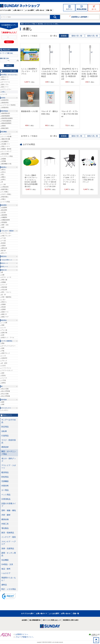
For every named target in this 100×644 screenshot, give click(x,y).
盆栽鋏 (4, 309)
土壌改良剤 (5, 187)
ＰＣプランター (6, 233)
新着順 (64, 36)
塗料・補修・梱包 (9, 510)
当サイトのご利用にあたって (52, 620)
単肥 (3, 227)
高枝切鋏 (4, 287)
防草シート (4, 267)
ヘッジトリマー (6, 134)
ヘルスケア (6, 573)
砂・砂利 (4, 363)
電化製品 (5, 528)
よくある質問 (29, 10)
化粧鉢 (4, 246)
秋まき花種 (5, 394)
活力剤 (4, 212)
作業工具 (5, 524)
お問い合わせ (40, 10)
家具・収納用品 (8, 533)
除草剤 (3, 98)
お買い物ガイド (18, 10)
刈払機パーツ (6, 144)
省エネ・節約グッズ (9, 460)
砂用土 (4, 179)
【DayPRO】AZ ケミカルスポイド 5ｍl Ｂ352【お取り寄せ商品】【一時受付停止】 (70, 74)
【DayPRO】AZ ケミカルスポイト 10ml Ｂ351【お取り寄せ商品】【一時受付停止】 (90, 74)
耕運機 (4, 159)
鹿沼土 (4, 170)
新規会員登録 (82, 9)
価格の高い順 (92, 36)
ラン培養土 (5, 192)
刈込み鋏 (4, 290)
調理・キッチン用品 (9, 554)
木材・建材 (6, 515)
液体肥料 (4, 215)
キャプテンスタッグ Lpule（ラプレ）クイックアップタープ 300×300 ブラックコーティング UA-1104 (50, 181)
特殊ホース (5, 79)
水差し (57, 24)
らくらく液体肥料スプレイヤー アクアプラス (29, 71)
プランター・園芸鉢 (7, 231)
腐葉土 (4, 177)
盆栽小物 (4, 333)
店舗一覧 (49, 10)
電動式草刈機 (6, 139)
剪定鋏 (4, 307)
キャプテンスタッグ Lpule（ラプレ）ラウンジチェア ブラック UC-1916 (69, 180)
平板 (3, 351)
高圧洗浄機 (5, 154)
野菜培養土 (5, 197)
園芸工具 (4, 270)
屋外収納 (4, 400)
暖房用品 (5, 472)
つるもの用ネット (7, 260)
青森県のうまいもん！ (9, 579)
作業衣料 (5, 486)
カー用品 (5, 490)
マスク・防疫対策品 (9, 441)
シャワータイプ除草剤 (8, 105)
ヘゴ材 (4, 184)
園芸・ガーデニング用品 (28, 24)
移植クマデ (5, 317)
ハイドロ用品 (6, 202)
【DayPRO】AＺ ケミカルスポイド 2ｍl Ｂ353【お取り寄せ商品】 (49, 73)
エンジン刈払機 (6, 136)
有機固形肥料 (6, 220)
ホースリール (6, 82)
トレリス (4, 378)
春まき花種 (5, 389)
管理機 (4, 161)
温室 (3, 373)
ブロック (4, 361)
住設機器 (5, 560)
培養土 (4, 199)
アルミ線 (4, 330)
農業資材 (5, 447)
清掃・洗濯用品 (8, 549)
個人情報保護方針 (35, 620)
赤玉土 (4, 172)
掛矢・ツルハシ (6, 292)
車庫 (3, 404)
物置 (3, 402)
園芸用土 (4, 167)
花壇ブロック (6, 353)
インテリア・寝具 (9, 537)
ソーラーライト (6, 368)
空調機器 (5, 481)
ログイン (69, 9)
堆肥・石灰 (5, 225)
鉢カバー (4, 253)
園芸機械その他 (6, 164)
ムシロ (4, 328)
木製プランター (6, 236)
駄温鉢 (4, 243)
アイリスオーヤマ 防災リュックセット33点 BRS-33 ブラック (89, 179)
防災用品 (5, 427)
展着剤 (4, 126)
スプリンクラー (6, 89)
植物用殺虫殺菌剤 (7, 118)
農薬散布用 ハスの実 (29, 111)
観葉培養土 (5, 189)
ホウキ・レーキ (6, 277)
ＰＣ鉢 (4, 238)
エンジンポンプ (6, 151)
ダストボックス (6, 408)
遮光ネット (4, 263)
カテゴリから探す (6, 10)
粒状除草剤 (5, 100)
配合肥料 (4, 210)
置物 (3, 343)
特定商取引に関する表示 (71, 620)
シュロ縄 (4, 323)
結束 (3, 335)
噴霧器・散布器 (6, 149)
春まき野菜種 (6, 391)
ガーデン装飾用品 (7, 341)
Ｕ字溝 (4, 380)
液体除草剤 (5, 103)
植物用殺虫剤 (6, 113)
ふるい (4, 299)
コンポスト (5, 410)
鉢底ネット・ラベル (8, 337)
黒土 (3, 174)
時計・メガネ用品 (9, 589)
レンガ (4, 356)
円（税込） (30, 82)
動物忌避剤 (5, 128)
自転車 (4, 431)
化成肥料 (4, 208)
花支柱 (4, 375)
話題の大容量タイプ (9, 505)
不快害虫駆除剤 (6, 121)
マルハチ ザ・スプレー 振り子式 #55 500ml (70, 114)
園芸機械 (4, 132)
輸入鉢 (4, 250)
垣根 (3, 348)
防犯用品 (5, 477)
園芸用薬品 (4, 111)
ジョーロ (4, 94)
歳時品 (4, 585)
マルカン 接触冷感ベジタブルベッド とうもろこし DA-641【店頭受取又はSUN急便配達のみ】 (31, 181)
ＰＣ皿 (4, 241)
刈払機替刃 (5, 142)
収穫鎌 (4, 282)
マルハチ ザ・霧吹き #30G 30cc (50, 113)
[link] (9, 597)
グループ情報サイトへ (24, 637)
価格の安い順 (77, 36)
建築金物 (5, 519)
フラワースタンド (7, 370)
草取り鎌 (4, 280)
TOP (96, 641)
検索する (9, 66)
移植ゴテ (4, 314)
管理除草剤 (5, 108)
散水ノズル (5, 84)
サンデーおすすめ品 (9, 421)
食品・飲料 (6, 569)
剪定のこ (4, 302)
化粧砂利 (4, 358)
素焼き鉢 (4, 248)
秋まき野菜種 (6, 396)
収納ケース (5, 312)
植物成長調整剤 (6, 123)
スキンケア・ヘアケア (9, 543)
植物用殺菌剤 (6, 116)
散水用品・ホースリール (45, 24)
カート (94, 9)
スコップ (4, 285)
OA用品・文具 (7, 564)
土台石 (4, 366)
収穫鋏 (4, 304)
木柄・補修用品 (6, 297)
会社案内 (24, 620)
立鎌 (3, 275)
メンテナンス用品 (7, 156)
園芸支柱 (4, 256)
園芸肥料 (4, 205)
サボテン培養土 (6, 194)
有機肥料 (4, 217)
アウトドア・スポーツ (9, 467)
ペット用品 (6, 495)
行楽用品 (5, 436)
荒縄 (3, 325)
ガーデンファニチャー (8, 346)
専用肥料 (4, 222)
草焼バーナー (6, 146)
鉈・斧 (4, 295)
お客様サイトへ (22, 634)
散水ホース (5, 77)
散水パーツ (5, 87)
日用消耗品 (6, 499)
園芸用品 (4, 320)
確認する (9, 42)
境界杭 (4, 383)
